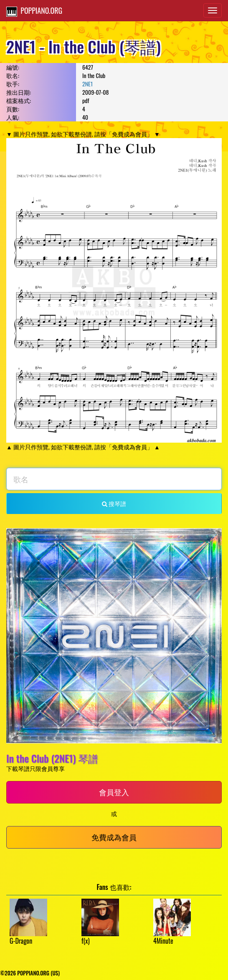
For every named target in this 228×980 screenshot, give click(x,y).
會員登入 (114, 792)
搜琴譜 (114, 503)
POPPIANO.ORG (34, 11)
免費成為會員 (114, 837)
